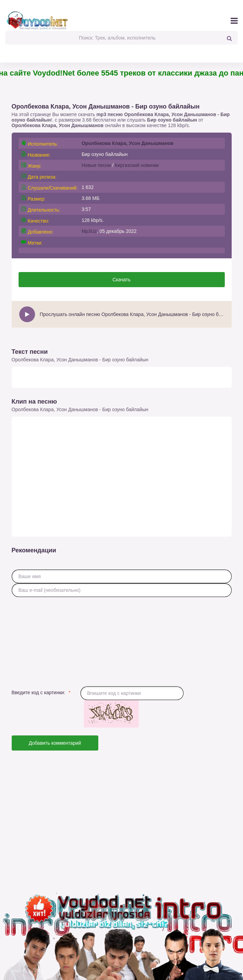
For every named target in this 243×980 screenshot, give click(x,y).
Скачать (121, 280)
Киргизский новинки (137, 165)
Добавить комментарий (55, 743)
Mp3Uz (89, 231)
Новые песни (96, 165)
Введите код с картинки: (38, 692)
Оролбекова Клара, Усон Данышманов (58, 125)
